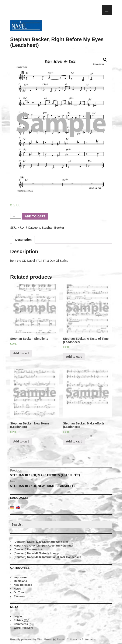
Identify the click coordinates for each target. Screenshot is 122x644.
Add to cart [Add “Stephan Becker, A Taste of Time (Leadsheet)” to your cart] (74, 357)
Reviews (19, 596)
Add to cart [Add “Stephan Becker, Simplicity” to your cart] (21, 353)
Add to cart (35, 216)
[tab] (23, 240)
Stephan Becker (53, 228)
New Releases (23, 585)
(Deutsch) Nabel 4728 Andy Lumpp (36, 553)
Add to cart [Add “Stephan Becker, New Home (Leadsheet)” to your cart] (21, 441)
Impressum (21, 577)
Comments (24, 624)
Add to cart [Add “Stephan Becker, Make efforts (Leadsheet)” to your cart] (74, 441)
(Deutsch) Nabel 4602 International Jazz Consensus (47, 557)
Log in (18, 616)
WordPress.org (23, 628)
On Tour (19, 592)
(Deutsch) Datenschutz (29, 549)
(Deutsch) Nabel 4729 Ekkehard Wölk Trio (41, 542)
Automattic (89, 639)
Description (23, 240)
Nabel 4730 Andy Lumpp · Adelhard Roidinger (43, 546)
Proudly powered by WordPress (31, 639)
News (17, 589)
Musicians (20, 581)
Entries (21, 620)
